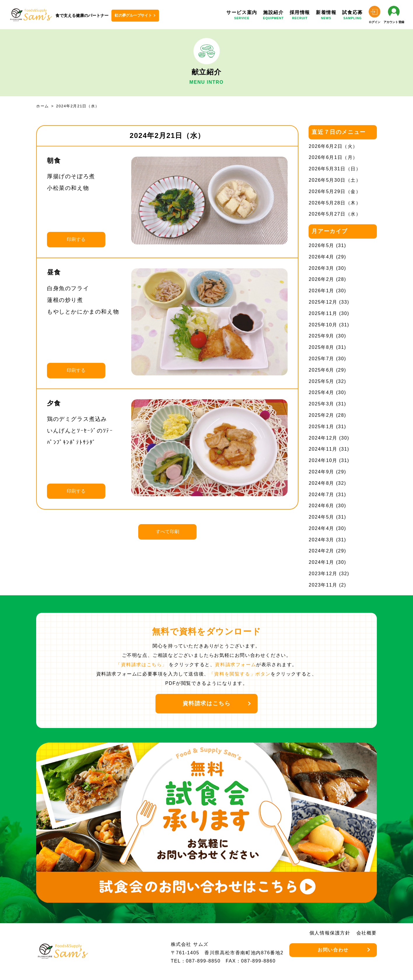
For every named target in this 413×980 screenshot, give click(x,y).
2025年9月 (321, 336)
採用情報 (300, 16)
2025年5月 (321, 381)
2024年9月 (321, 472)
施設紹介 (273, 16)
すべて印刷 (167, 532)
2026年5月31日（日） (335, 169)
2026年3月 (321, 268)
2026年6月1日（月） (333, 157)
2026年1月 (321, 291)
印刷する (76, 239)
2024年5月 (321, 517)
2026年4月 (321, 257)
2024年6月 (321, 506)
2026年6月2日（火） (333, 146)
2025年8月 (321, 347)
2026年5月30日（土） (335, 180)
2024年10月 (323, 460)
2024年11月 (323, 449)
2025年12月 (323, 302)
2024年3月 (321, 540)
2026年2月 (321, 279)
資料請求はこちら (207, 703)
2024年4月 (321, 528)
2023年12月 (323, 574)
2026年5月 (321, 245)
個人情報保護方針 (330, 933)
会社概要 (367, 933)
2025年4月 (321, 392)
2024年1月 (321, 562)
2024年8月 (321, 483)
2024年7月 (321, 495)
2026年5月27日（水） (335, 214)
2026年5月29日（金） (335, 191)
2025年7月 (321, 359)
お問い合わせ (333, 950)
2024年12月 (323, 438)
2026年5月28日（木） (335, 203)
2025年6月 (321, 370)
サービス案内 (242, 16)
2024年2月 (321, 551)
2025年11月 (323, 313)
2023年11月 (323, 585)
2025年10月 (323, 325)
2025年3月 (321, 404)
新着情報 (326, 16)
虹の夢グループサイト (133, 15)
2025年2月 (321, 415)
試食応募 (352, 16)
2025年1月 (321, 427)
